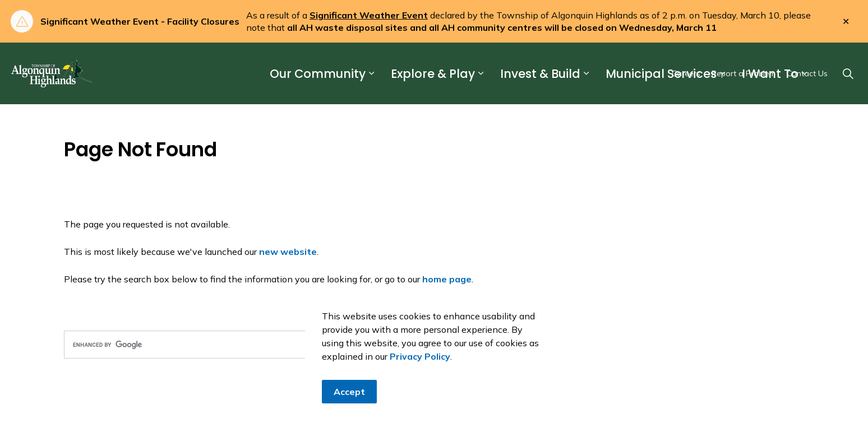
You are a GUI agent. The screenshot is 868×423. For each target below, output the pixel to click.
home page (447, 279)
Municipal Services (661, 74)
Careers (686, 73)
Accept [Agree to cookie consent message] (349, 392)
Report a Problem (744, 73)
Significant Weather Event (369, 15)
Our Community (318, 74)
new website (288, 252)
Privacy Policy (420, 356)
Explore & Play (433, 74)
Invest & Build (540, 74)
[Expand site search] (848, 73)
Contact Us (807, 73)
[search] (247, 345)
